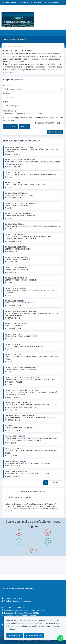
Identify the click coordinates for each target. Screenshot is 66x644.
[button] (33, 498)
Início (5, 46)
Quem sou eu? (10, 111)
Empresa (18, 114)
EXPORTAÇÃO (55, 132)
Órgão (6, 102)
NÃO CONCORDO (34, 635)
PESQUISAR (10, 127)
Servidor (29, 114)
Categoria (7, 85)
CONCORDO (15, 635)
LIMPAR (24, 127)
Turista (39, 114)
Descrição (7, 93)
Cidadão (8, 114)
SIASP (24, 641)
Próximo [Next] (57, 483)
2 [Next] (50, 483)
